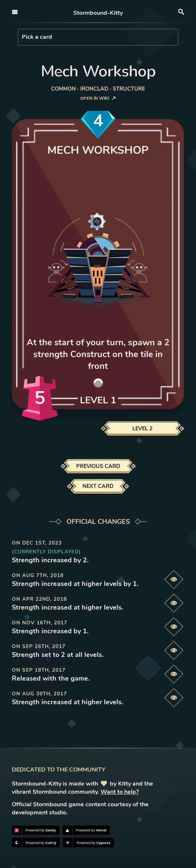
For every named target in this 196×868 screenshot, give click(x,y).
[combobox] (23, 37)
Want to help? (120, 792)
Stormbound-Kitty (98, 13)
